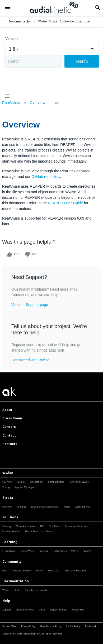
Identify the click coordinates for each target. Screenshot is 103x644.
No (31, 254)
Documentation (20, 22)
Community (12, 562)
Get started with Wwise (30, 360)
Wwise (8, 473)
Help (6, 601)
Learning (10, 542)
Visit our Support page (30, 305)
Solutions (10, 517)
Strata (8, 498)
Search (82, 61)
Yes (13, 254)
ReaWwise (11, 103)
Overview (37, 103)
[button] (8, 8)
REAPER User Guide (65, 203)
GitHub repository (46, 177)
